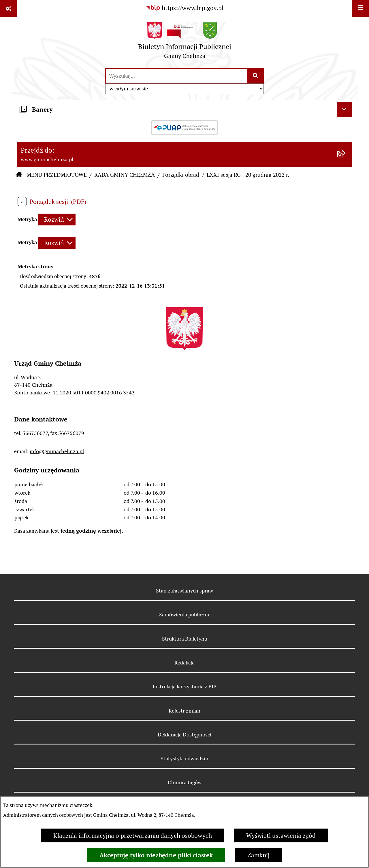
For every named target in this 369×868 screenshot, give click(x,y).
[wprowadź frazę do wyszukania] (177, 76)
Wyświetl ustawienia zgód (281, 836)
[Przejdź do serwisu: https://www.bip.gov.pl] (185, 8)
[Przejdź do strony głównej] (185, 42)
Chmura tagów (185, 782)
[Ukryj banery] (344, 110)
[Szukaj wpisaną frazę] (256, 76)
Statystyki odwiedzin (184, 758)
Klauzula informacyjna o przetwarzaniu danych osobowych (133, 836)
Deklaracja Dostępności (184, 735)
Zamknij (258, 855)
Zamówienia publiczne (185, 615)
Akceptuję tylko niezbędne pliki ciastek (156, 855)
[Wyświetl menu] (361, 8)
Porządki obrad (181, 175)
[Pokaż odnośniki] (8, 8)
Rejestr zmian (184, 711)
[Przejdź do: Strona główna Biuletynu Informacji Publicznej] (19, 175)
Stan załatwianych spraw (184, 591)
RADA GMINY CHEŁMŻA (125, 175)
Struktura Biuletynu (185, 639)
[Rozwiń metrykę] (57, 220)
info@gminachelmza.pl (57, 451)
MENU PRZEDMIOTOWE (57, 175)
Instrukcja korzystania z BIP (184, 686)
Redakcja (184, 663)
